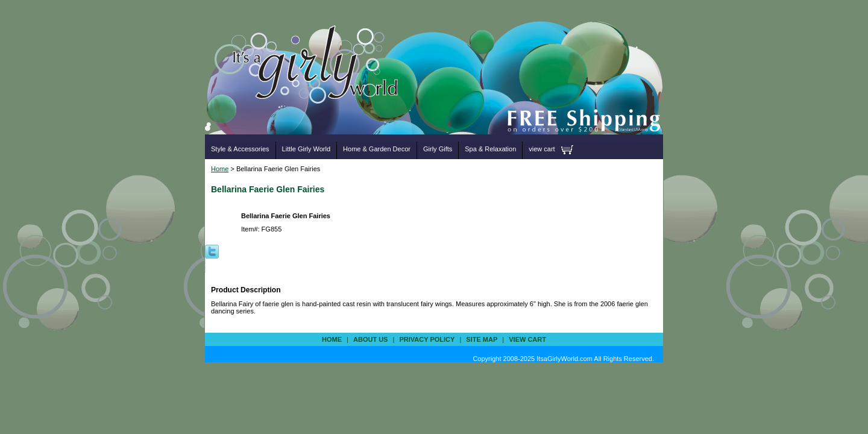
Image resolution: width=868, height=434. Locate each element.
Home (220, 169)
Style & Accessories (240, 149)
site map (482, 339)
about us (370, 339)
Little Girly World (306, 149)
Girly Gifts (438, 149)
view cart (542, 149)
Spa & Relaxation (490, 149)
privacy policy (427, 339)
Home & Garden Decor (377, 149)
